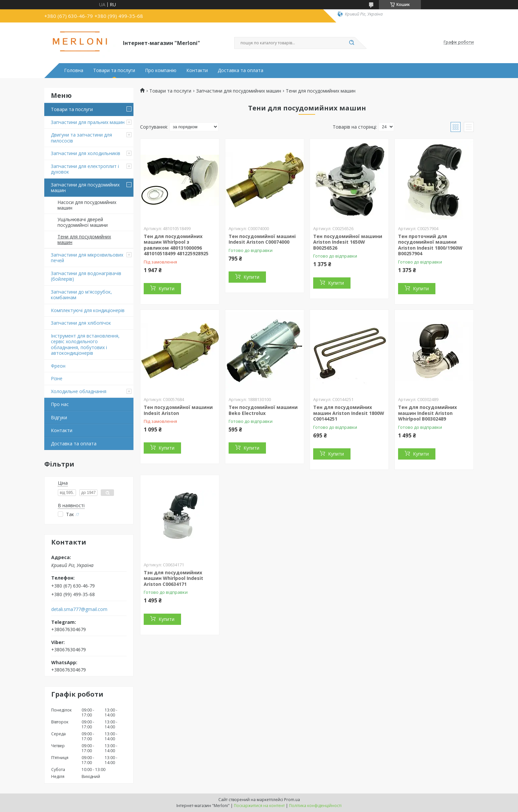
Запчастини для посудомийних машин (85, 188)
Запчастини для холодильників (86, 153)
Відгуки (59, 417)
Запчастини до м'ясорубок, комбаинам (81, 295)
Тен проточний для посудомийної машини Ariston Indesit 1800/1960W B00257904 (430, 245)
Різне (57, 378)
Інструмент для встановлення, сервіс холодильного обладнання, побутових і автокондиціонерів (85, 345)
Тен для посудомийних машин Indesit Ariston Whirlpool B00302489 (427, 413)
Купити (166, 288)
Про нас (60, 404)
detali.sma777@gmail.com (79, 609)
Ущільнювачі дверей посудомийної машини (83, 222)
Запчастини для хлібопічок (81, 323)
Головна (74, 70)
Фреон (58, 366)
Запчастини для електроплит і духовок (85, 169)
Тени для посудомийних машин (84, 240)
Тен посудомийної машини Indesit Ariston (178, 410)
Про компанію (161, 70)
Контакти (197, 70)
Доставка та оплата (240, 70)
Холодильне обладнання (79, 391)
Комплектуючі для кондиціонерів (88, 310)
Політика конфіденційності (315, 806)
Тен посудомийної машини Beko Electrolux (263, 410)
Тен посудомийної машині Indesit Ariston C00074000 (262, 239)
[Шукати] (351, 43)
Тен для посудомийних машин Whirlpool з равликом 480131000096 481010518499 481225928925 (176, 245)
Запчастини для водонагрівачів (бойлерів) (86, 276)
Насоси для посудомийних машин (87, 205)
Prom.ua (292, 800)
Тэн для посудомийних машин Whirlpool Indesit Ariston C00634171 (173, 578)
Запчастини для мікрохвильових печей (87, 258)
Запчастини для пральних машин (88, 122)
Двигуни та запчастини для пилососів (81, 138)
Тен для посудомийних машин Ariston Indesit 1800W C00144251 (349, 413)
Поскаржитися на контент (259, 806)
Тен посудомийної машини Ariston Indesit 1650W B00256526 (348, 242)
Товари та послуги (114, 70)
